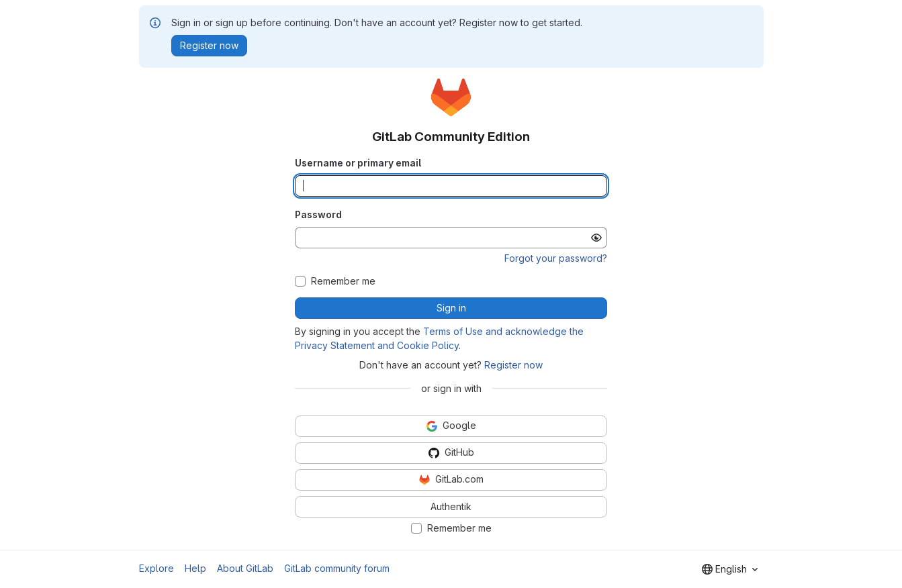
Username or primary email (358, 163)
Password (318, 214)
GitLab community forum (337, 568)
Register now (513, 365)
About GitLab (245, 568)
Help (195, 568)
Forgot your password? (556, 258)
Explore (156, 568)
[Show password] (596, 238)
